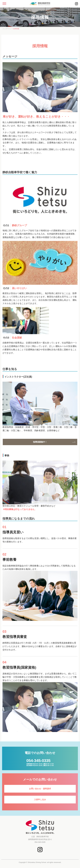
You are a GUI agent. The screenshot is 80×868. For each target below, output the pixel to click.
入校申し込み (40, 799)
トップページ (7, 29)
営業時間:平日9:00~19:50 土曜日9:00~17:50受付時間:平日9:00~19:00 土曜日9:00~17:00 (40, 762)
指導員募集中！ (40, 442)
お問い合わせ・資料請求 (40, 789)
